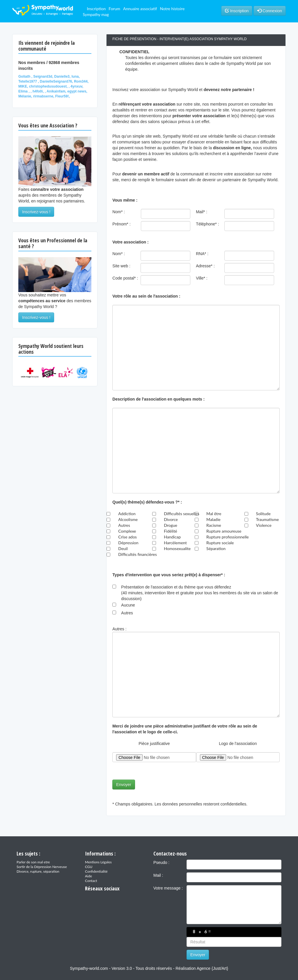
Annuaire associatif (140, 9)
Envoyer (124, 785)
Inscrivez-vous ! (36, 212)
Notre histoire (172, 9)
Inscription (96, 9)
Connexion (270, 11)
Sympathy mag (96, 14)
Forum (114, 9)
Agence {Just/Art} (212, 968)
